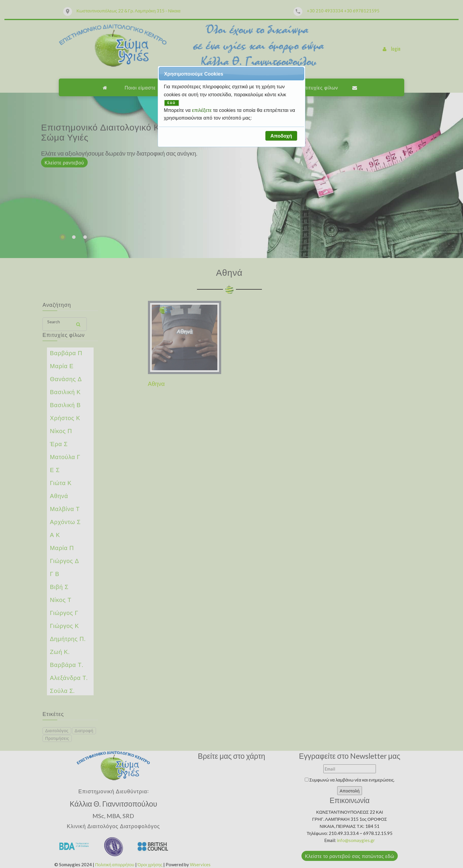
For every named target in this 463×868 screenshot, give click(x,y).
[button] (281, 136)
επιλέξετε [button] (202, 110)
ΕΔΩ (172, 103)
